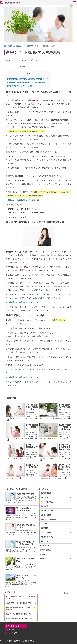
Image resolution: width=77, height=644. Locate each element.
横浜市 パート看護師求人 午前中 (32, 447)
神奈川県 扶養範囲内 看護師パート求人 (32, 407)
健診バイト (44, 498)
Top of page (71, 6)
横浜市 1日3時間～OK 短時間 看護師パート (64, 467)
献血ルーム (44, 559)
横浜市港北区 (45, 546)
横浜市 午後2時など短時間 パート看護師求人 (65, 427)
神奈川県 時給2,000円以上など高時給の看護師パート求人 (29, 79)
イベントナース (46, 533)
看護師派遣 (44, 506)
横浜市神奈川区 (45, 550)
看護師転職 (44, 528)
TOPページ (11, 630)
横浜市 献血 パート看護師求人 (32, 466)
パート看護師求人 (47, 502)
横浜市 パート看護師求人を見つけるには (23, 200)
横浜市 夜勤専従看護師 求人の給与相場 (19, 618)
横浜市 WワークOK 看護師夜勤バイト (19, 603)
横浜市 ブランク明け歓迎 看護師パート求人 (65, 447)
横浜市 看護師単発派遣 (25, 494)
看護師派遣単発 (46, 493)
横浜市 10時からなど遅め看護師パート (65, 407)
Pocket (23, 66)
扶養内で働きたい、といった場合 (20, 86)
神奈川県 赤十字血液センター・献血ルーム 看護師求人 (20, 609)
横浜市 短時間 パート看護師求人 (32, 427)
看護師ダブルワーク (47, 511)
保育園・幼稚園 (46, 515)
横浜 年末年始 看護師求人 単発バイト (19, 614)
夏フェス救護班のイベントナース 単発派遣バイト (20, 598)
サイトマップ (12, 633)
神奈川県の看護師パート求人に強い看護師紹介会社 (26, 83)
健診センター (45, 541)
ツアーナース (45, 524)
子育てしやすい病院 (47, 537)
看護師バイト (45, 554)
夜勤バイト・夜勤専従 (48, 519)
